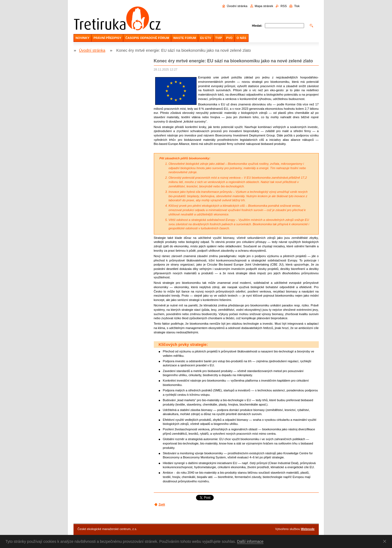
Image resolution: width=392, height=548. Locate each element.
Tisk (297, 6)
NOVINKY (83, 38)
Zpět (162, 504)
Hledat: (257, 26)
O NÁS (241, 38)
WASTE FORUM (185, 38)
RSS (284, 6)
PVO (229, 38)
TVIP (219, 38)
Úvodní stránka (237, 6)
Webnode (308, 529)
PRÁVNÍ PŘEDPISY (107, 38)
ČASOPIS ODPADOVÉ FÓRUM (147, 38)
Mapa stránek (264, 6)
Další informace (250, 541)
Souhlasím (386, 541)
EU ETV (206, 38)
